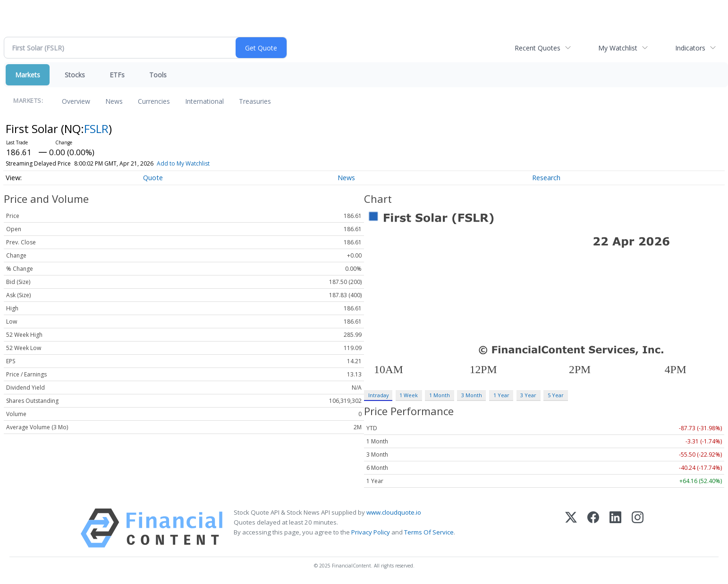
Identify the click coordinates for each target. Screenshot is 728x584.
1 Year (501, 395)
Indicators (690, 48)
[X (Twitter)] (571, 528)
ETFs (117, 75)
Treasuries (255, 101)
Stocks (75, 75)
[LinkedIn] (615, 528)
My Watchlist (618, 48)
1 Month (440, 395)
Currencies (154, 101)
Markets (28, 75)
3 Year (528, 395)
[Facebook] (593, 528)
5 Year (556, 395)
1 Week (409, 395)
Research (546, 178)
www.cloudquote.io (394, 512)
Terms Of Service (429, 532)
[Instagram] (638, 528)
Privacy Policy (371, 532)
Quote (153, 178)
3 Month (472, 395)
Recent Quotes (538, 48)
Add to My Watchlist (183, 163)
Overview (76, 101)
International (204, 101)
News (114, 101)
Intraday (378, 395)
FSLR (96, 129)
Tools (158, 75)
